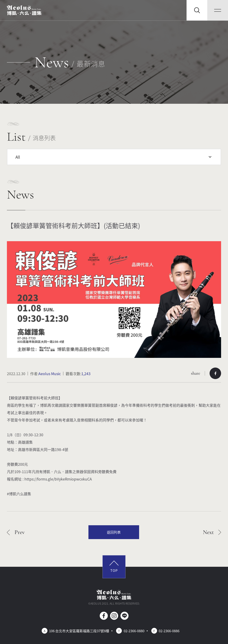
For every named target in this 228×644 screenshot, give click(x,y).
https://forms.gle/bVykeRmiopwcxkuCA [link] (58, 479)
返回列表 (114, 532)
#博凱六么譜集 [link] (19, 494)
